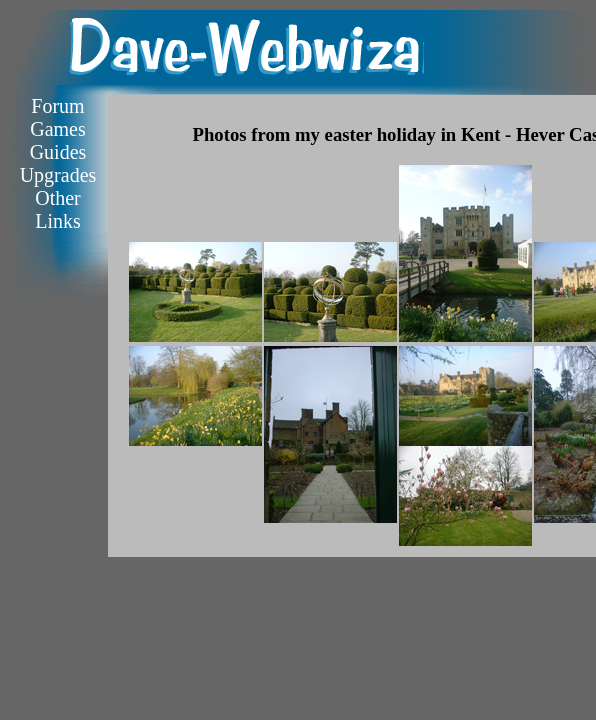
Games (58, 129)
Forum (57, 106)
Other (58, 198)
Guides (58, 152)
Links (58, 221)
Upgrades (58, 175)
